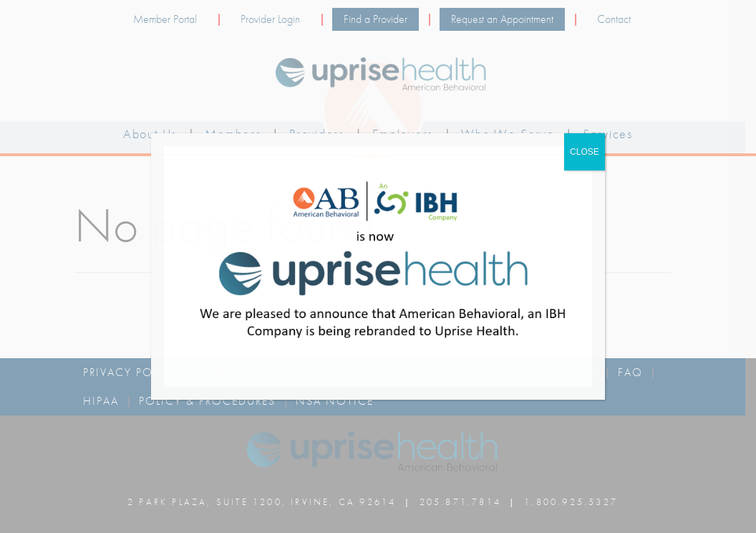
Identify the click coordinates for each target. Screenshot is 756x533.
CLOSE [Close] (585, 152)
